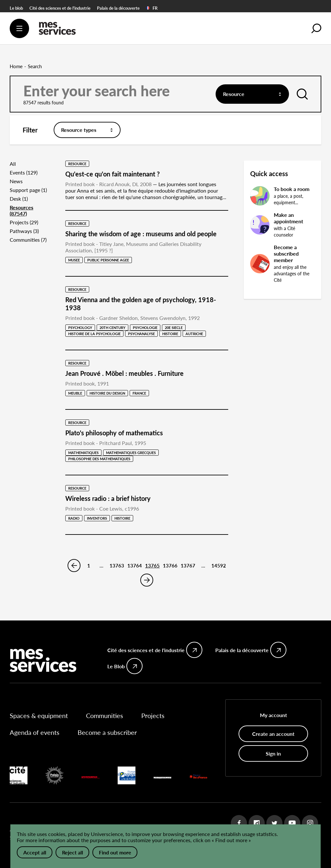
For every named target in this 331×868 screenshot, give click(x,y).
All (13, 164)
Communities (105, 715)
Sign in (273, 753)
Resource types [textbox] (79, 130)
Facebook (239, 823)
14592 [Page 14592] (219, 566)
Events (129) (24, 172)
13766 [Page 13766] (170, 566)
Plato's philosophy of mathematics (114, 433)
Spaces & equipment (39, 715)
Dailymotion (257, 823)
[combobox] (252, 94)
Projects (153, 715)
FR (152, 8)
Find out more (115, 852)
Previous (74, 566)
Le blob (16, 8)
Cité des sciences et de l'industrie (60, 8)
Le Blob (116, 666)
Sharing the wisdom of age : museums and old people (141, 234)
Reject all (73, 852)
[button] (316, 28)
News (16, 181)
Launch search (302, 97)
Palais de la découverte (118, 8)
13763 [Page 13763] (117, 566)
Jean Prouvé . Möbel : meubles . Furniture (124, 373)
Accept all (35, 852)
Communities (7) (28, 240)
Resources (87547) (21, 210)
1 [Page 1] (89, 566)
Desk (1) (19, 199)
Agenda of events (35, 732)
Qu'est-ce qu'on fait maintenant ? (112, 174)
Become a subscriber (107, 732)
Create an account (273, 734)
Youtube (292, 823)
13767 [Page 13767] (188, 566)
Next (147, 580)
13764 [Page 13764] (135, 566)
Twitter (274, 823)
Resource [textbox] (234, 94)
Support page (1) (28, 190)
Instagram (310, 823)
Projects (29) (24, 222)
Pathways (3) (24, 231)
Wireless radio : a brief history (108, 498)
